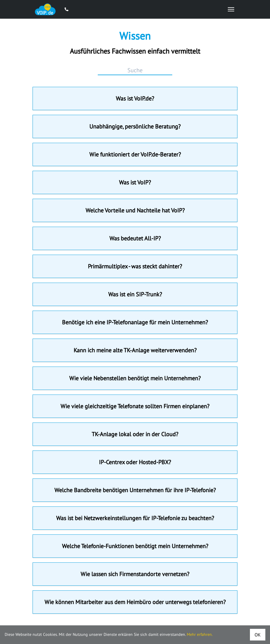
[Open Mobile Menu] (231, 9)
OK (258, 635)
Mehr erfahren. (200, 634)
